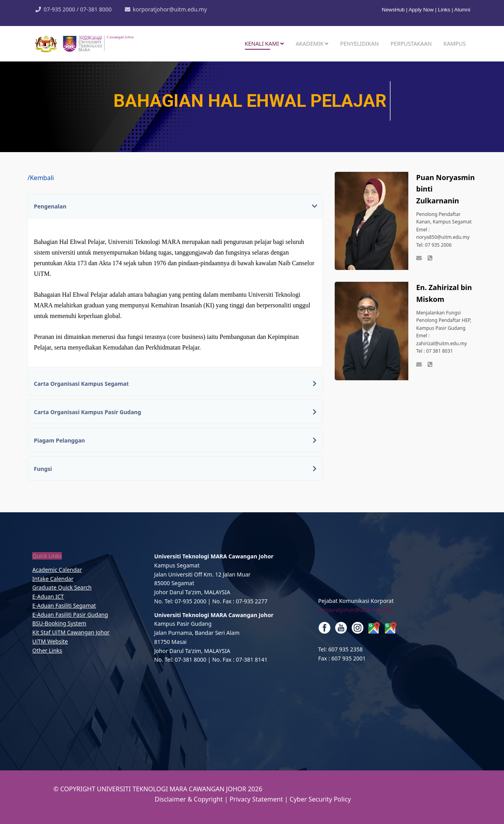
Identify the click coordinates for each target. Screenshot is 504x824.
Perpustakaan (411, 44)
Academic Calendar (57, 570)
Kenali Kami (262, 44)
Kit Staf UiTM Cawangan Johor (71, 632)
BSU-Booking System (59, 623)
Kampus (455, 44)
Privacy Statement (257, 799)
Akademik (310, 44)
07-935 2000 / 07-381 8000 (78, 9)
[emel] (419, 258)
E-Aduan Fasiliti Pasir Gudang (70, 615)
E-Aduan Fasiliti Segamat (64, 605)
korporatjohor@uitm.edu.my (170, 9)
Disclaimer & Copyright (189, 799)
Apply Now (421, 10)
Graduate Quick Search (62, 587)
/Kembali (41, 178)
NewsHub (394, 10)
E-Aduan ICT (48, 596)
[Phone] (430, 258)
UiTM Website (50, 641)
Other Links (47, 650)
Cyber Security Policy (321, 799)
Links (444, 10)
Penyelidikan (359, 44)
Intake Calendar (53, 579)
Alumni (462, 10)
